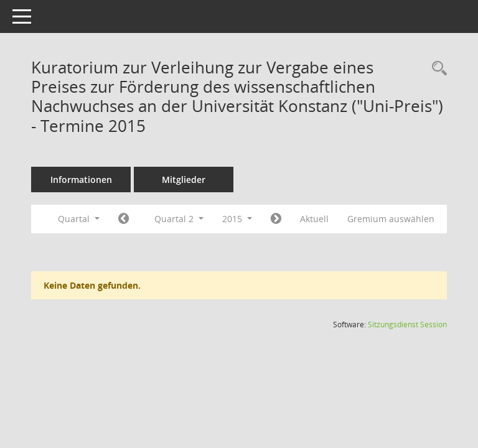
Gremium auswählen (105, 241)
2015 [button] (255, 219)
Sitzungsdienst (407, 346)
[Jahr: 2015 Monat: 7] (293, 219)
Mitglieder (201, 180)
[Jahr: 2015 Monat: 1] (141, 219)
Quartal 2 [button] (196, 219)
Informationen (99, 180)
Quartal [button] (96, 219)
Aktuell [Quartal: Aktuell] (332, 219)
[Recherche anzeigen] (436, 69)
